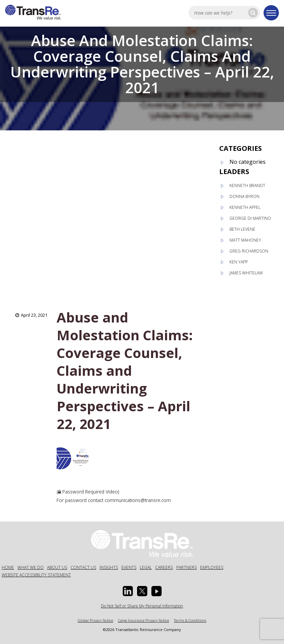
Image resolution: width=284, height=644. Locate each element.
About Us (57, 567)
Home (8, 567)
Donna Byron (244, 196)
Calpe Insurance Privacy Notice (144, 620)
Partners (186, 567)
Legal (146, 567)
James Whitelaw (246, 273)
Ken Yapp (239, 262)
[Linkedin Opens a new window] (128, 591)
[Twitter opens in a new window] (142, 591)
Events (129, 567)
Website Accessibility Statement (36, 575)
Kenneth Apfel (245, 207)
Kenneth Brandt (247, 185)
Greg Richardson (249, 251)
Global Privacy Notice (95, 620)
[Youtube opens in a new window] (156, 591)
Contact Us (83, 567)
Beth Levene (242, 229)
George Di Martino (250, 218)
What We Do (31, 567)
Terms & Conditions (190, 620)
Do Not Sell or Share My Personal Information (142, 606)
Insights (109, 567)
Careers (164, 567)
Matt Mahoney (245, 240)
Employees (212, 567)
